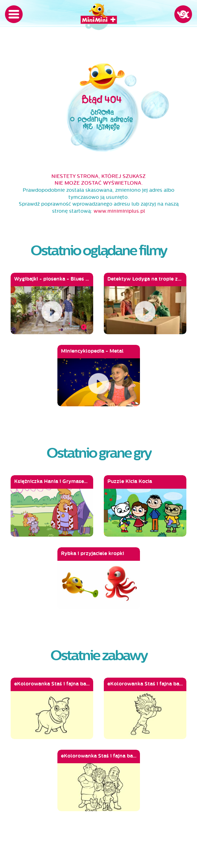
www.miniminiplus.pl (119, 211)
